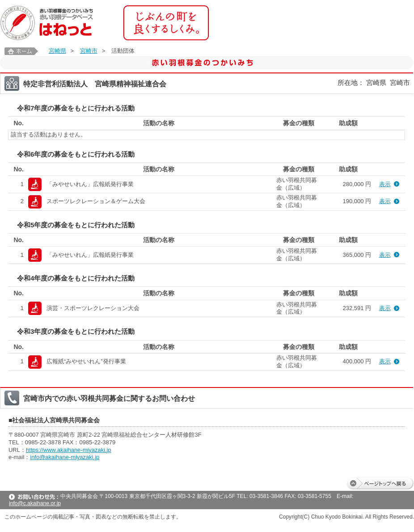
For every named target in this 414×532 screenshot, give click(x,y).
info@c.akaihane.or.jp (35, 503)
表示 (385, 184)
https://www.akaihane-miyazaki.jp (69, 450)
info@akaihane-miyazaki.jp (65, 457)
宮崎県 (57, 51)
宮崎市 (89, 51)
